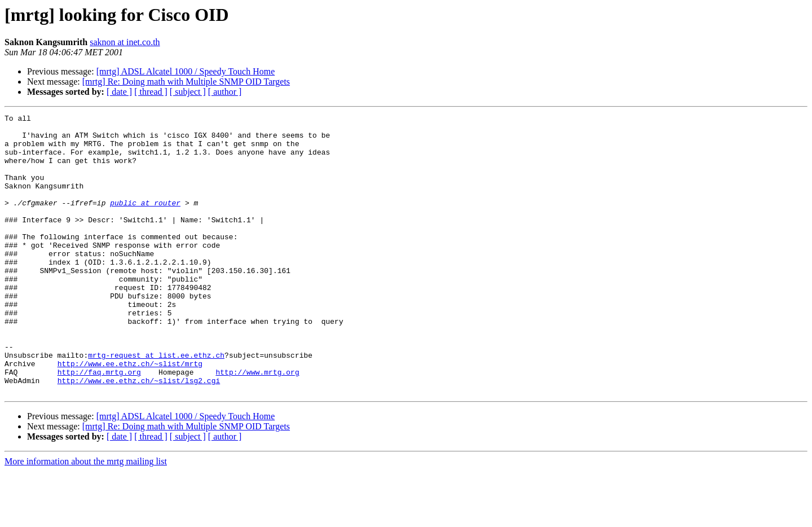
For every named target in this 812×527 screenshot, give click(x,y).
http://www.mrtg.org (257, 424)
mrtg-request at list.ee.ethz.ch (156, 404)
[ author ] (225, 92)
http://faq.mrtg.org (99, 424)
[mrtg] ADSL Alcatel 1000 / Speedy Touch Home (186, 71)
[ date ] (119, 92)
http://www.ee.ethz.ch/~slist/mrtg (130, 414)
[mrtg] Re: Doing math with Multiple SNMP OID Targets (186, 82)
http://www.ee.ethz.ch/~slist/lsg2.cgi (139, 434)
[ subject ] (188, 92)
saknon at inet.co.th (125, 42)
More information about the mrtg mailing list (86, 517)
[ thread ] (151, 92)
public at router (145, 221)
